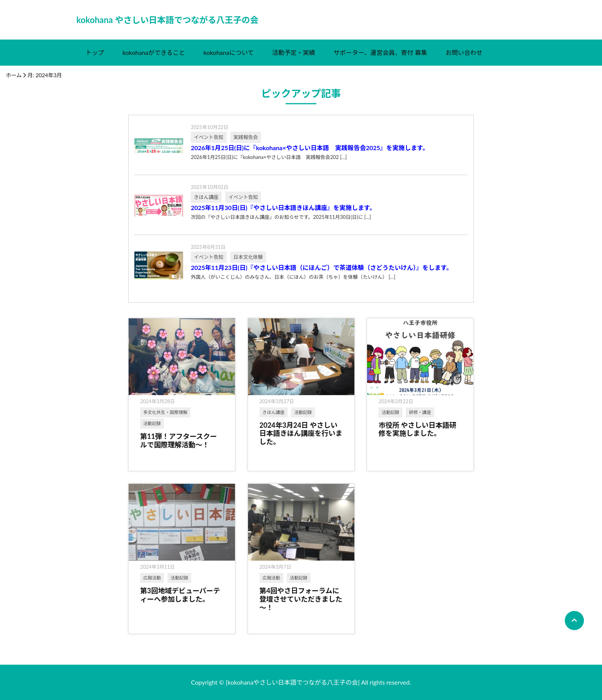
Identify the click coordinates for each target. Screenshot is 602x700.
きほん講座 (274, 412)
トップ (95, 52)
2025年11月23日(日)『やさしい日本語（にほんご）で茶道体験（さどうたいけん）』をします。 (322, 268)
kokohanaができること (154, 52)
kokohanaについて (229, 52)
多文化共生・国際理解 (165, 412)
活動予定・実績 (294, 52)
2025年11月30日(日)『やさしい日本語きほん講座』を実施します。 (283, 208)
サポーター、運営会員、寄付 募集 (380, 52)
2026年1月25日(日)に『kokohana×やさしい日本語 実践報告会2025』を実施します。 (310, 148)
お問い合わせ (464, 52)
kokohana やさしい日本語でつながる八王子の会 (167, 20)
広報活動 (152, 578)
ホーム (14, 75)
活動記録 (152, 423)
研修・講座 (420, 412)
